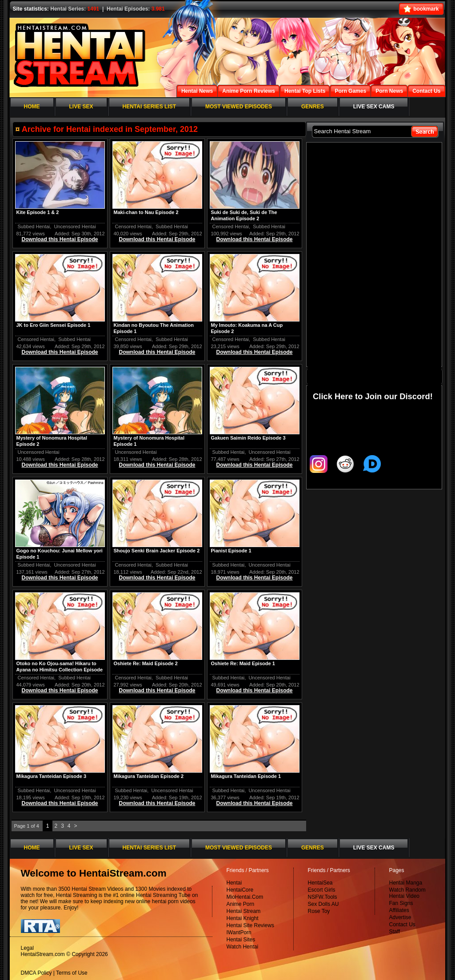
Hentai (234, 883)
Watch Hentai (243, 947)
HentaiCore (240, 890)
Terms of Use (72, 973)
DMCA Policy (36, 973)
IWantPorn (239, 932)
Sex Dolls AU (323, 904)
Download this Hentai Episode (60, 239)
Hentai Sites (241, 940)
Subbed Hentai (34, 226)
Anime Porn (241, 904)
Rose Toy (319, 911)
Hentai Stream (244, 911)
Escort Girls (322, 890)
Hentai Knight (243, 918)
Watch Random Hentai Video (407, 893)
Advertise (400, 917)
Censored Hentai (134, 226)
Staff (395, 932)
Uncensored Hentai (75, 226)
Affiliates (399, 910)
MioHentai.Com (245, 897)
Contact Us (402, 924)
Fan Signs (401, 903)
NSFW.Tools (323, 897)
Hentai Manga (406, 883)
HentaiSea (320, 883)
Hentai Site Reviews (250, 925)
